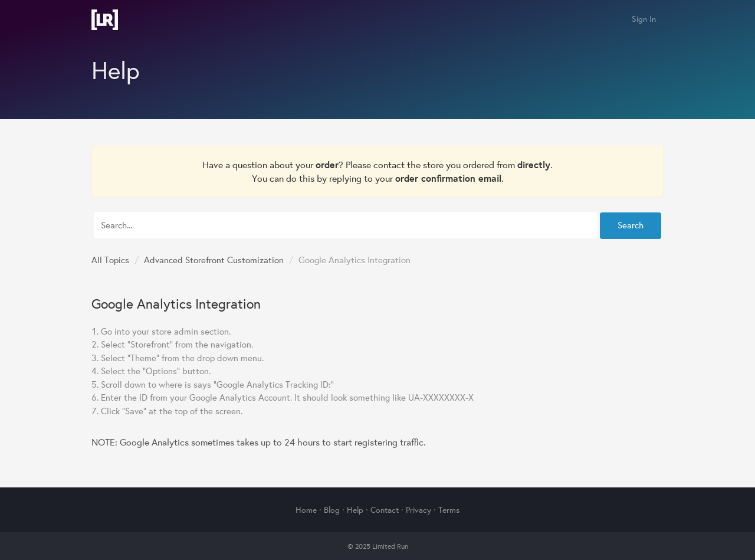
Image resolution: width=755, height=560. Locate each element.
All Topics (110, 260)
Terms (449, 510)
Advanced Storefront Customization (214, 260)
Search (631, 225)
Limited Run (105, 20)
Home (306, 510)
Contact (385, 510)
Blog (332, 510)
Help (355, 510)
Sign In (644, 19)
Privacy (418, 510)
